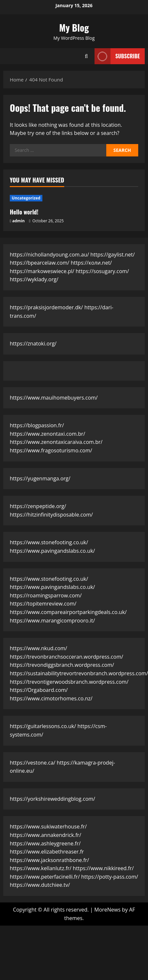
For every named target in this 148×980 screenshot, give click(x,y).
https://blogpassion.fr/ (37, 425)
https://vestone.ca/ (33, 763)
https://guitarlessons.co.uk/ (43, 726)
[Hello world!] (74, 198)
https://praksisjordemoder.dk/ (46, 307)
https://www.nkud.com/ (38, 648)
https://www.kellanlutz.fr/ (41, 868)
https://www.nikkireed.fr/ (103, 868)
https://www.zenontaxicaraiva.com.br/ (56, 442)
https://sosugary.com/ (102, 271)
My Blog (74, 28)
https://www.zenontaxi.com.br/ (47, 434)
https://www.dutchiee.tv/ (40, 885)
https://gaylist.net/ (112, 255)
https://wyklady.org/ (34, 279)
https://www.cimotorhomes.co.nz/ (51, 698)
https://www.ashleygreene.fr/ (45, 843)
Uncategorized (26, 198)
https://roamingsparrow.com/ (46, 595)
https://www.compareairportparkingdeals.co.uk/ (68, 612)
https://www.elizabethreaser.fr (47, 852)
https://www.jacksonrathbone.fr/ (49, 860)
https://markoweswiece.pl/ (42, 271)
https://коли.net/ (91, 263)
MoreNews (107, 910)
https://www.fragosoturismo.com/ (51, 450)
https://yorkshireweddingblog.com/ (52, 799)
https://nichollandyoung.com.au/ (49, 255)
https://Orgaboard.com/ (39, 690)
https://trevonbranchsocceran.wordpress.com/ (67, 657)
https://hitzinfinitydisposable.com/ (51, 515)
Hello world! (24, 212)
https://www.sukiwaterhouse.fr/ (48, 826)
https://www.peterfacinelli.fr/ (45, 877)
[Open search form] (86, 56)
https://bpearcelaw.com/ (40, 263)
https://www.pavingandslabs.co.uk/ (52, 551)
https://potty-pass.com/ (110, 877)
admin (19, 221)
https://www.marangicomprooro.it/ (52, 621)
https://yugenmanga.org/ (40, 478)
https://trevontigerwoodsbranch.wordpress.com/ (69, 682)
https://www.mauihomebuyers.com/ (54, 398)
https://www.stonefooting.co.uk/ (49, 542)
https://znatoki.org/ (33, 344)
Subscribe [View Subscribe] (117, 56)
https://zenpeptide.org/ (38, 506)
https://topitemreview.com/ (43, 604)
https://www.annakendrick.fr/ (45, 835)
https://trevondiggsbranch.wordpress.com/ (62, 665)
